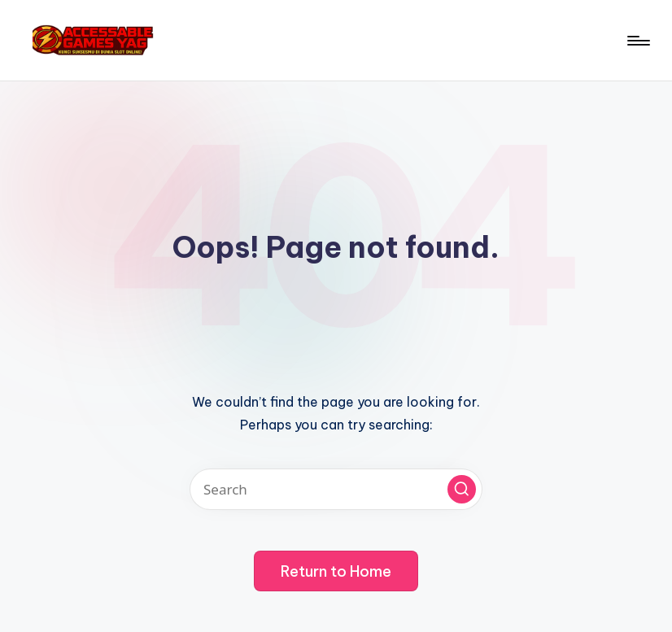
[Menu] (637, 41)
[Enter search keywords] (336, 489)
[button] (462, 489)
